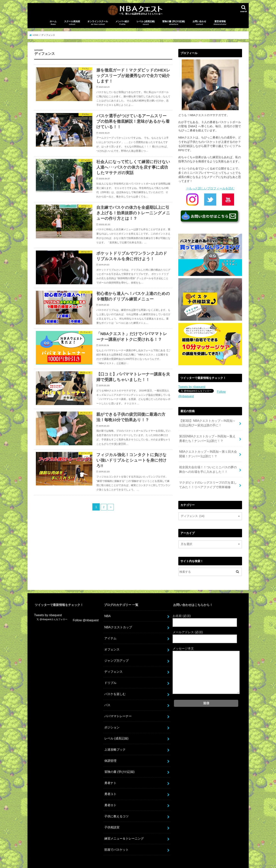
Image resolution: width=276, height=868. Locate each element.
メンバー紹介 (122, 26)
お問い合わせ (199, 26)
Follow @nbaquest (229, 394)
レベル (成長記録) (146, 26)
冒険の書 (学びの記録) (174, 26)
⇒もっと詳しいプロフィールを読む (210, 191)
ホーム (53, 26)
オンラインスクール (98, 26)
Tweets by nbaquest (191, 389)
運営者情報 (220, 26)
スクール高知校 (72, 26)
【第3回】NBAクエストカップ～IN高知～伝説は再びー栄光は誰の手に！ (208, 420)
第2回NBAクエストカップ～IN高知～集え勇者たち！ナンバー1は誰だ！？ (208, 434)
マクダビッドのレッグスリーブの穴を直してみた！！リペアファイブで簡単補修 (208, 477)
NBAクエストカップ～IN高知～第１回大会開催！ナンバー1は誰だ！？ (208, 449)
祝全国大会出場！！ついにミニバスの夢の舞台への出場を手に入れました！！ (208, 463)
